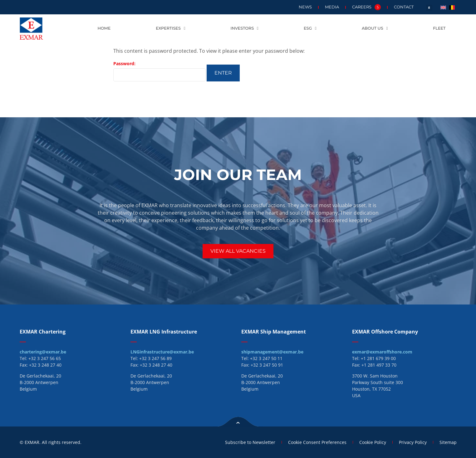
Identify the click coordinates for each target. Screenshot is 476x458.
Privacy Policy (413, 442)
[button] (429, 8)
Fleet (439, 28)
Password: (159, 71)
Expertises (170, 29)
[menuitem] (443, 7)
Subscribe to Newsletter (250, 442)
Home (104, 28)
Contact (404, 7)
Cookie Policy (373, 442)
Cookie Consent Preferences (317, 442)
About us (375, 29)
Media (332, 7)
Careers (366, 7)
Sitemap (448, 442)
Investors (244, 29)
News (305, 7)
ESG (310, 29)
